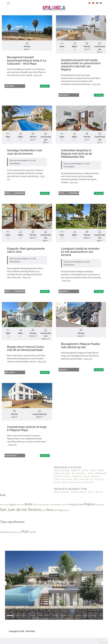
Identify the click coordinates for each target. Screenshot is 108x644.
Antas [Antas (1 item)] (93, 477)
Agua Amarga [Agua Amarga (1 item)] (62, 477)
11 (85, 622)
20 (78, 625)
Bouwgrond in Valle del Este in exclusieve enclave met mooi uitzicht (54, 592)
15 (40, 625)
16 (48, 625)
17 (55, 625)
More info (38, 75)
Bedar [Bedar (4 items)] (102, 477)
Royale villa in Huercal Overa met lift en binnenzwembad (25, 352)
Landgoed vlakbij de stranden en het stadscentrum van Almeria (80, 254)
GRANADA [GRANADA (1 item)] (101, 480)
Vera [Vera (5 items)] (64, 489)
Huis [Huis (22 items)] (91, 498)
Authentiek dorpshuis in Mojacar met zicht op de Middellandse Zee (77, 155)
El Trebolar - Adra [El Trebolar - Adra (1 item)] (82, 480)
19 (70, 625)
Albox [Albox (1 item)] (85, 477)
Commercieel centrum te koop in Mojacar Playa (27, 433)
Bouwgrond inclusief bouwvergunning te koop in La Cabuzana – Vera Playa (27, 60)
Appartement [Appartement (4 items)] (62, 498)
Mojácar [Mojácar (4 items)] (95, 483)
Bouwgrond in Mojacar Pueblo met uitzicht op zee (81, 349)
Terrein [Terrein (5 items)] (99, 498)
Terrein (58, 602)
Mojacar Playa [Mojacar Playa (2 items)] (81, 483)
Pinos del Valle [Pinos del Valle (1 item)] (63, 486)
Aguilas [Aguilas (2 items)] (76, 477)
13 (101, 622)
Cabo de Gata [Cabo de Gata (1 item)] (62, 480)
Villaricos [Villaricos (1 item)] (89, 489)
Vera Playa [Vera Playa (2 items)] (75, 489)
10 (78, 622)
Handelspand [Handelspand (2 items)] (79, 498)
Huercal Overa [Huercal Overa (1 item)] (63, 483)
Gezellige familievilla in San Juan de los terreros (25, 153)
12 (93, 622)
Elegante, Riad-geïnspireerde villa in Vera (26, 253)
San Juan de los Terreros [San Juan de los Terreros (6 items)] (89, 486)
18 (63, 625)
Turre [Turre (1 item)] (57, 489)
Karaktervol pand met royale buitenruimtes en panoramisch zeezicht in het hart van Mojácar (81, 65)
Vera (49, 602)
